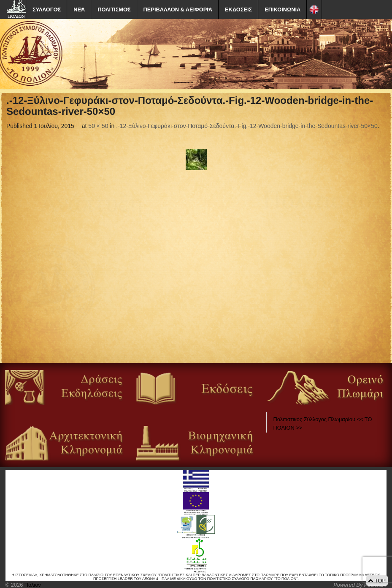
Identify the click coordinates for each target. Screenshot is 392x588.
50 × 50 (98, 126)
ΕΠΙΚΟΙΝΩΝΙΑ (283, 10)
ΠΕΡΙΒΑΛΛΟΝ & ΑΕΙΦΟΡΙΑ (178, 10)
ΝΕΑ (79, 10)
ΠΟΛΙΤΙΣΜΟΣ (114, 10)
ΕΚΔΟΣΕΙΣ (238, 10)
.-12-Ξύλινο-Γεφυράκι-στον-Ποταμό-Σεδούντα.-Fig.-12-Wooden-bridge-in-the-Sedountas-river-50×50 (247, 126)
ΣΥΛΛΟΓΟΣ (47, 10)
